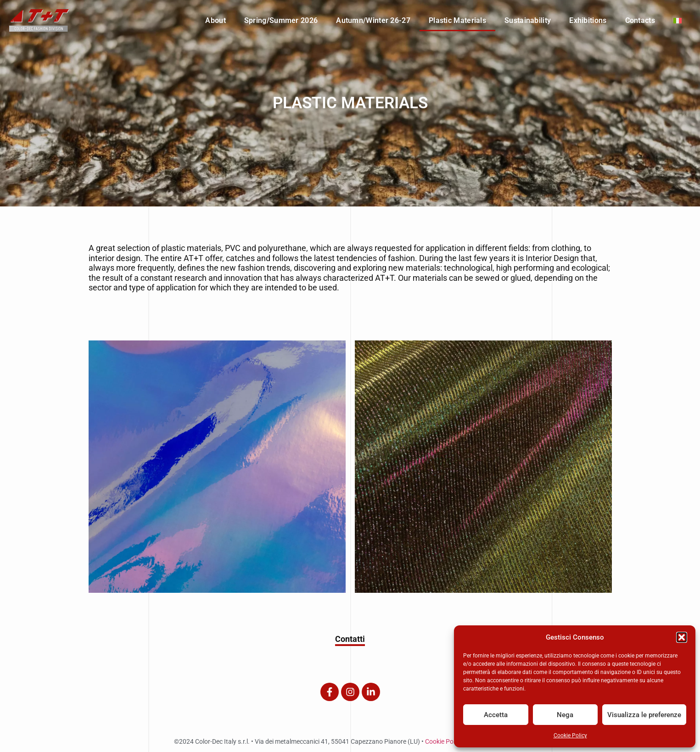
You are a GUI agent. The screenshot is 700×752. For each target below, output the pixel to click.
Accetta (496, 715)
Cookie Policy (570, 735)
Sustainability (528, 20)
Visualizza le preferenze (644, 715)
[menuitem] (678, 21)
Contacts (640, 20)
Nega (565, 715)
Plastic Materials (457, 20)
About (216, 20)
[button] (682, 637)
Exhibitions (588, 20)
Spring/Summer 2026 (281, 20)
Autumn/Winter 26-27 (373, 20)
